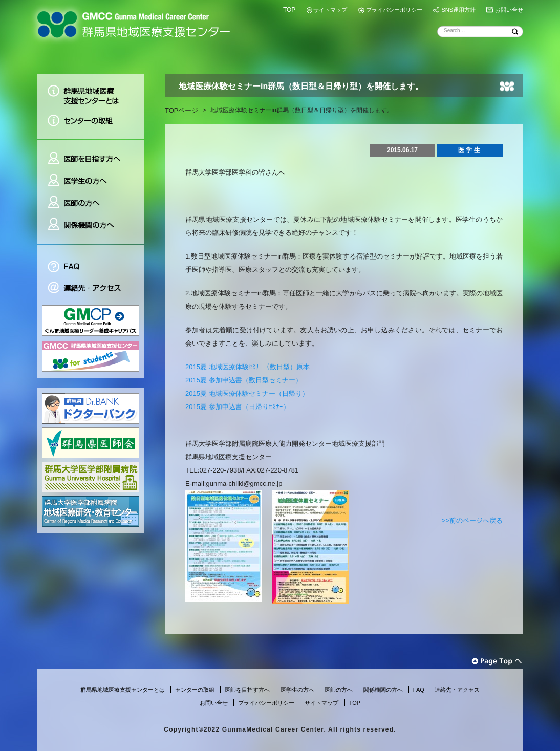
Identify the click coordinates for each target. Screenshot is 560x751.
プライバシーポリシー (394, 10)
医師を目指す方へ (91, 154)
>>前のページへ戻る (472, 520)
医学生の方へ (91, 181)
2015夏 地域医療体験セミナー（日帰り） (247, 393)
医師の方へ (91, 203)
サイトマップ (330, 10)
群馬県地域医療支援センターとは (91, 92)
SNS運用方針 (458, 10)
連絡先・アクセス (91, 289)
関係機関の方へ (91, 229)
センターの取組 (91, 124)
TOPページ (182, 110)
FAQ (91, 261)
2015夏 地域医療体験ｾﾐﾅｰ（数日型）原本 (247, 367)
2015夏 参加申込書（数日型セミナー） (244, 380)
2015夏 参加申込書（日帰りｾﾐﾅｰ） (238, 407)
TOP (289, 10)
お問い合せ (509, 10)
